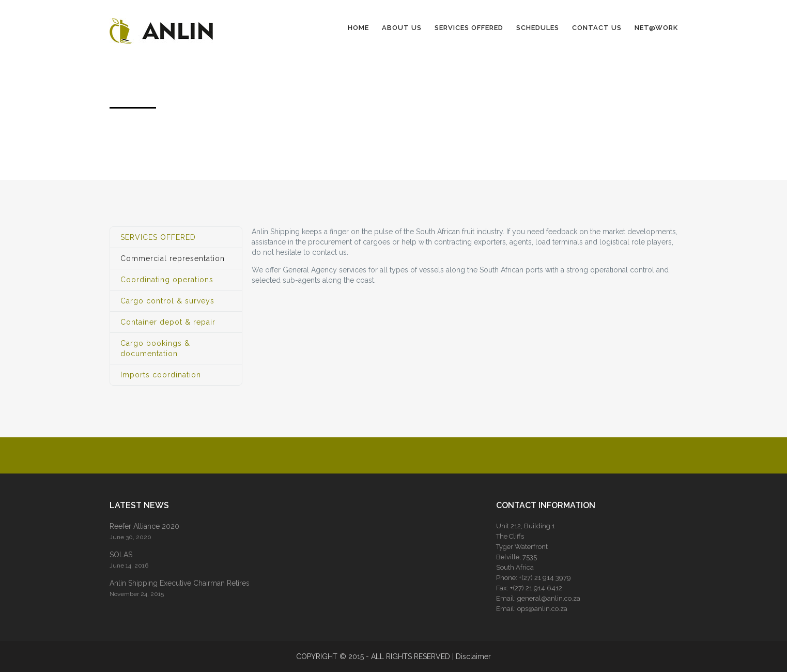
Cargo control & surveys (167, 301)
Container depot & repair (168, 322)
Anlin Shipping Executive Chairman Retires (180, 583)
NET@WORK (656, 28)
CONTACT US (597, 28)
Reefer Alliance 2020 (144, 526)
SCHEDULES (538, 28)
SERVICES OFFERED (469, 28)
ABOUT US (402, 28)
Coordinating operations (167, 280)
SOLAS (121, 555)
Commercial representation (173, 258)
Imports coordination (161, 375)
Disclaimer (473, 656)
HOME (358, 28)
